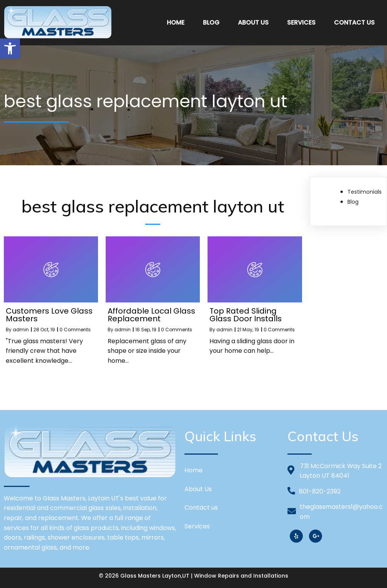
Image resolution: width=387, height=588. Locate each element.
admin (21, 330)
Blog (353, 202)
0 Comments (75, 330)
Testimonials (365, 192)
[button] (10, 48)
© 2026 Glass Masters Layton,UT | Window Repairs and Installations (193, 576)
